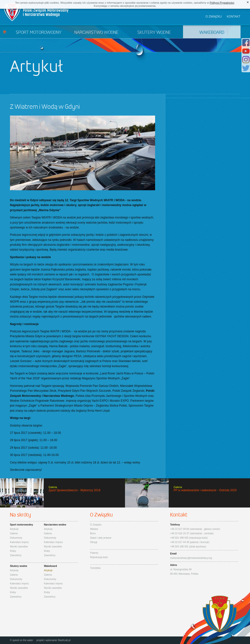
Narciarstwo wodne (96, 33)
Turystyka (95, 568)
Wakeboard (212, 33)
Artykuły (14, 529)
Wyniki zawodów (19, 547)
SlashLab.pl (64, 640)
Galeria (14, 533)
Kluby (13, 551)
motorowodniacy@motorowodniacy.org (191, 558)
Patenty (94, 553)
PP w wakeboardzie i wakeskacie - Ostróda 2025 (187, 493)
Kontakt (233, 17)
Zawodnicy (16, 555)
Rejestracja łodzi (99, 557)
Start (5, 32)
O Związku (96, 525)
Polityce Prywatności (222, 3)
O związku (214, 17)
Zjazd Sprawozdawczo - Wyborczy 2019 (62, 493)
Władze (94, 529)
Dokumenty (16, 538)
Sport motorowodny (39, 33)
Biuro (93, 533)
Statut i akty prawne (101, 538)
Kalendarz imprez (19, 542)
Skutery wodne (154, 33)
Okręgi (94, 542)
